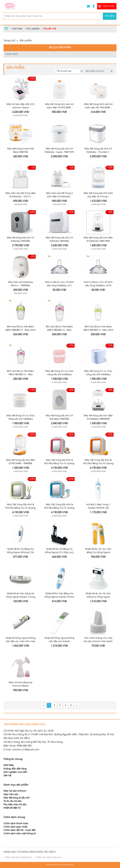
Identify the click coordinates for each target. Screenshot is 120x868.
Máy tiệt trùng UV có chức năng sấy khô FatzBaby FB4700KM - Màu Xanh (98, 374)
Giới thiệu (17, 29)
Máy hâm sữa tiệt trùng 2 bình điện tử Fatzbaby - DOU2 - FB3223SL (59, 196)
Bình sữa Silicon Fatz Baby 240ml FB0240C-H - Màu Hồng (59, 330)
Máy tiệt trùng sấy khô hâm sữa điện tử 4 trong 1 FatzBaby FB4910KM (98, 196)
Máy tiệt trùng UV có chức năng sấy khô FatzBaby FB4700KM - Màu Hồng (59, 374)
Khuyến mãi (50, 29)
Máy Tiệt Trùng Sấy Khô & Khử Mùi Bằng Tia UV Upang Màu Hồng (59, 463)
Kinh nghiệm (33, 29)
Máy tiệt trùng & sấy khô (17, 798)
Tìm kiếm (110, 16)
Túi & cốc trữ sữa (12, 801)
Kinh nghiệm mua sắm (15, 772)
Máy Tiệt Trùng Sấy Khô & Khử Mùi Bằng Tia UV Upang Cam (98, 463)
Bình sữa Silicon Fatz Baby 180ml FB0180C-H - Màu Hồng (21, 374)
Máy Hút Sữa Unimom (49, 858)
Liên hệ (7, 776)
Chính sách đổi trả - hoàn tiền (20, 830)
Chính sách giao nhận (16, 827)
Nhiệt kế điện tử (12, 808)
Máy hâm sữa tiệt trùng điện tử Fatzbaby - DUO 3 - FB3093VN (21, 196)
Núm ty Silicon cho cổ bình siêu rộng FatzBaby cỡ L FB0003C (59, 285)
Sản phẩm (26, 41)
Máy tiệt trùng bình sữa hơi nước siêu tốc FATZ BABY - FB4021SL (98, 108)
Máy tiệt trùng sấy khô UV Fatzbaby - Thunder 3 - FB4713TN (98, 152)
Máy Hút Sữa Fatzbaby (19, 858)
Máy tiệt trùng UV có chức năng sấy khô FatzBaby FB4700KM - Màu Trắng (21, 419)
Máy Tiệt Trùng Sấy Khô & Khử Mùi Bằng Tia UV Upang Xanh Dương (59, 508)
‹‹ (43, 705)
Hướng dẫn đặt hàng (15, 769)
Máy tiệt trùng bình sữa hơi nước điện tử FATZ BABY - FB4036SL (59, 108)
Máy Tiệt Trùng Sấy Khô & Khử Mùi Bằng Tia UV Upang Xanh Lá (21, 508)
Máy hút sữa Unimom (15, 791)
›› (77, 705)
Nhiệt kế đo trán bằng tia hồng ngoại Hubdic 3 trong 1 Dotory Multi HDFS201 (21, 597)
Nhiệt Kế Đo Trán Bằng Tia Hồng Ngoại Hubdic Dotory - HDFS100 (59, 597)
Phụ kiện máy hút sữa (15, 805)
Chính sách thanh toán (16, 824)
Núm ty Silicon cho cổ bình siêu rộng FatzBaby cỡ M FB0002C (98, 285)
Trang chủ (9, 41)
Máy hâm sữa (11, 795)
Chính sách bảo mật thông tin (20, 834)
